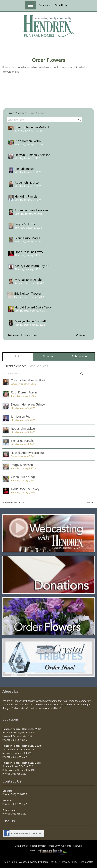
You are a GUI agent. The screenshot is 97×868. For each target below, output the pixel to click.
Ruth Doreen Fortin (28, 141)
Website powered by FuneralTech (37, 862)
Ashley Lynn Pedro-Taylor (32, 266)
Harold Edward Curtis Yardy (33, 307)
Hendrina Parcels (26, 196)
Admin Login (10, 862)
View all (81, 335)
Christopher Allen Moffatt (32, 127)
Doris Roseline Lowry (29, 252)
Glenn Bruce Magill (27, 238)
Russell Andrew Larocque (32, 210)
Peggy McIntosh (26, 224)
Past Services (39, 113)
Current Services (17, 113)
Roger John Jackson (28, 183)
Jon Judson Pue (24, 169)
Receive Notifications (23, 335)
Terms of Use (86, 862)
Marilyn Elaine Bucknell (30, 321)
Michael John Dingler (29, 280)
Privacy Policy (70, 862)
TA (59, 862)
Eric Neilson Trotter (28, 293)
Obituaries (44, 5)
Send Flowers (62, 5)
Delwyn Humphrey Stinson (32, 155)
